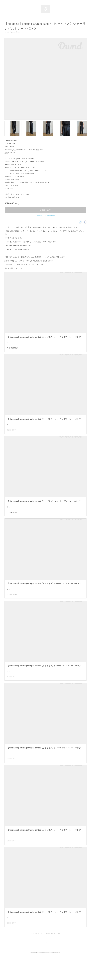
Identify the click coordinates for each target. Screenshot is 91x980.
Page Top (45, 967)
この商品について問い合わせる (45, 215)
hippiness (13, 32)
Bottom (18, 32)
